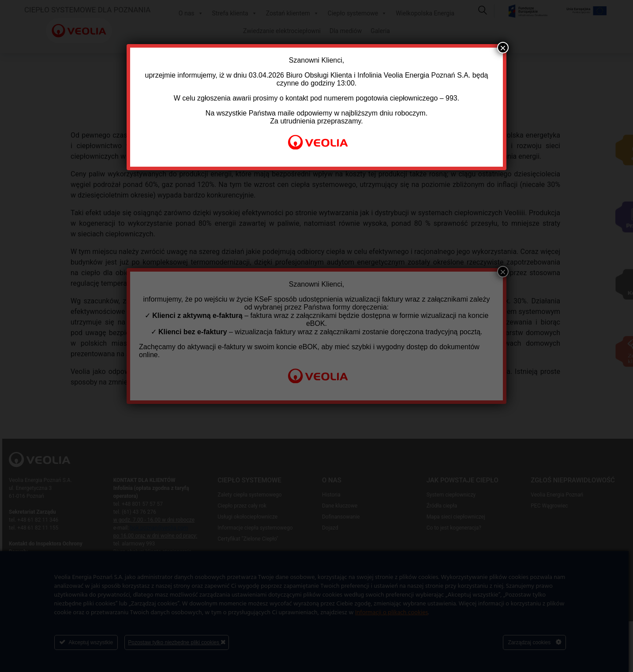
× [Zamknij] (503, 48)
